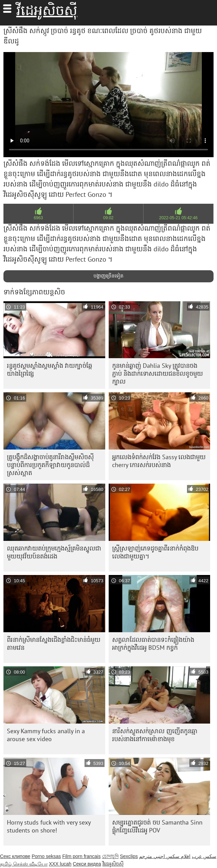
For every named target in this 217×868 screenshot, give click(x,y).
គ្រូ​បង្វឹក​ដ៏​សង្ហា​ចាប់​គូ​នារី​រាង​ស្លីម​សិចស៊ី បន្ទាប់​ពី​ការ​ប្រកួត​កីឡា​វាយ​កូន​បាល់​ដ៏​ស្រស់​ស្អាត (50, 465)
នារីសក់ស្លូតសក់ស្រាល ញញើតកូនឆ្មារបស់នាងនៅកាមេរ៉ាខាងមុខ (155, 735)
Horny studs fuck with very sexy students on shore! (49, 826)
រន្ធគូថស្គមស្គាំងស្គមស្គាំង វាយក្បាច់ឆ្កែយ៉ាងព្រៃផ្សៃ (50, 370)
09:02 (108, 218)
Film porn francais (81, 856)
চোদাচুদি (110, 856)
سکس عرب (204, 856)
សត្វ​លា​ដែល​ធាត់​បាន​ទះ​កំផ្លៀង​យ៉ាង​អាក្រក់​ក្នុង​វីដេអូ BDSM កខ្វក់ (153, 644)
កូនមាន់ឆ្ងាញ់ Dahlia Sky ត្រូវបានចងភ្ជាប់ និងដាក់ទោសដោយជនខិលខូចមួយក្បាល (157, 374)
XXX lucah (60, 864)
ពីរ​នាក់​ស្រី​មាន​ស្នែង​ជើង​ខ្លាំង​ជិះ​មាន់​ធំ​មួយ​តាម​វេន (54, 644)
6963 (38, 218)
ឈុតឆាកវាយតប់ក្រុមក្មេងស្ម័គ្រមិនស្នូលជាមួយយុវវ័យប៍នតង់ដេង (54, 552)
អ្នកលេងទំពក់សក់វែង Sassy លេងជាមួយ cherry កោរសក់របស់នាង (159, 461)
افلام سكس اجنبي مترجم (165, 856)
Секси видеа (87, 864)
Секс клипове (15, 856)
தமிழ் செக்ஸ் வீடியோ (24, 864)
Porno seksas (46, 856)
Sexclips (129, 856)
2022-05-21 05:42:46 (178, 218)
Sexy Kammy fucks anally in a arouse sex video (46, 735)
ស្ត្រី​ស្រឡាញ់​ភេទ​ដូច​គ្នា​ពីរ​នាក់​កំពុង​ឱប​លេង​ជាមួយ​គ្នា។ (155, 552)
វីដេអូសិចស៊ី (47, 10)
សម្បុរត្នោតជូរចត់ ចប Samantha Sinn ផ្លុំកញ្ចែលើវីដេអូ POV (157, 826)
